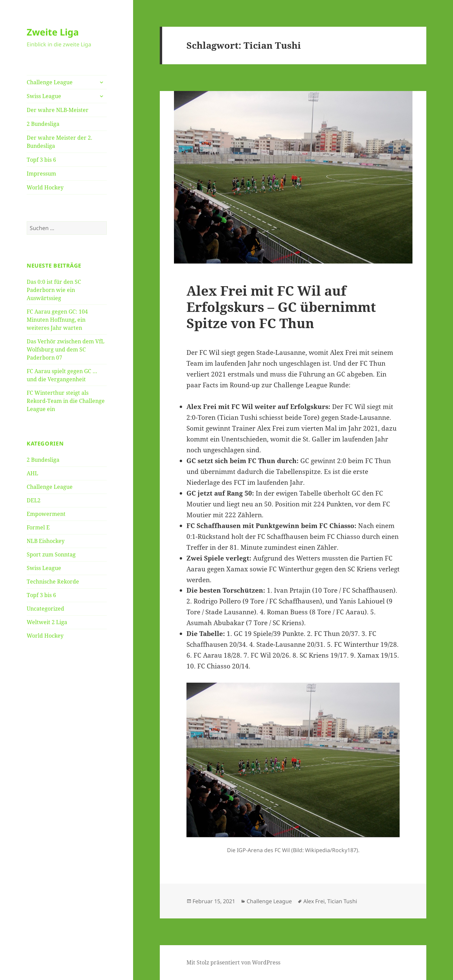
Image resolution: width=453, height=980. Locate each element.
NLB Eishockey (46, 541)
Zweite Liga (53, 32)
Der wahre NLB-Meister (58, 110)
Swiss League (44, 96)
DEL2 (34, 500)
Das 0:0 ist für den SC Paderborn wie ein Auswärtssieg (54, 290)
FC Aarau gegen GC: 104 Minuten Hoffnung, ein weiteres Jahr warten (57, 320)
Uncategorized (45, 609)
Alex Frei (314, 901)
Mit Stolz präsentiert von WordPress (233, 962)
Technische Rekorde (53, 582)
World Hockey (45, 187)
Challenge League (50, 82)
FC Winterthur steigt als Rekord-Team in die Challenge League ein (66, 401)
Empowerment (46, 514)
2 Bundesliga (43, 124)
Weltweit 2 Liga (47, 622)
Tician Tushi (342, 901)
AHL (32, 473)
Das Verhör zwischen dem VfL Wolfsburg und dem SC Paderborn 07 (66, 349)
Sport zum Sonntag (51, 554)
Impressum (41, 174)
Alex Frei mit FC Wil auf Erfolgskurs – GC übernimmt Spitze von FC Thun (281, 307)
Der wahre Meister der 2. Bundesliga (59, 142)
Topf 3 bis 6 (41, 160)
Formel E (38, 527)
